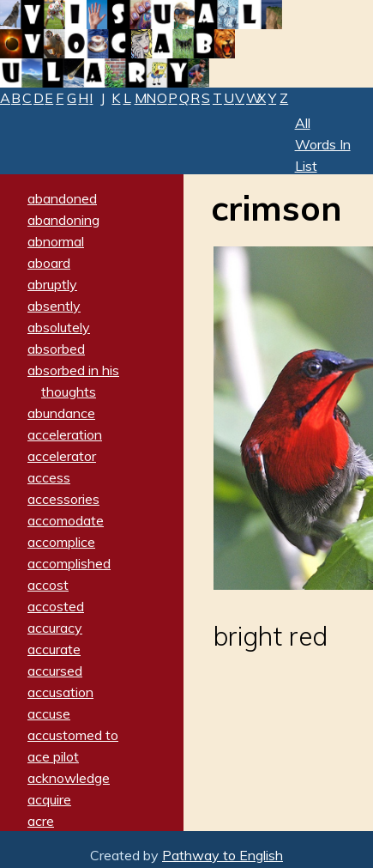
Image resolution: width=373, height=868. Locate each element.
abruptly (52, 284)
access (49, 477)
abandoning (63, 220)
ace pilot (53, 756)
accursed (55, 671)
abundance (61, 413)
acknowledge (69, 778)
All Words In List (323, 144)
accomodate (66, 520)
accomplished (69, 563)
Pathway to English (223, 855)
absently (54, 306)
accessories (63, 499)
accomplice (61, 542)
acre (41, 821)
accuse (49, 713)
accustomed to (73, 735)
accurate (54, 649)
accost (48, 585)
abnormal (56, 241)
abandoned (62, 198)
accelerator (62, 456)
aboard (49, 263)
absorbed (56, 349)
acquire (49, 799)
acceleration (65, 434)
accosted (56, 606)
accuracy (55, 628)
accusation (60, 692)
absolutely (59, 327)
